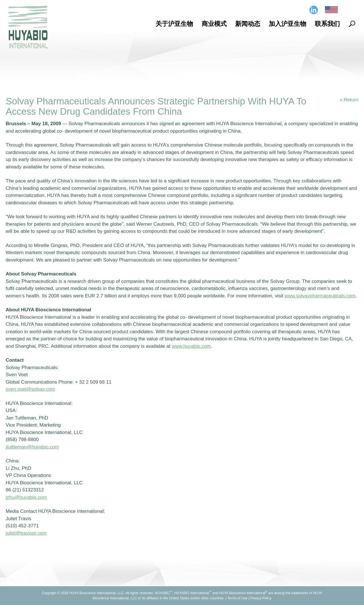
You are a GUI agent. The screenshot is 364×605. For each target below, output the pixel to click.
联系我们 (327, 24)
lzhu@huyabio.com (26, 497)
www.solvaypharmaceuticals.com (320, 296)
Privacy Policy (261, 598)
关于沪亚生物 (174, 24)
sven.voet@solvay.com (30, 389)
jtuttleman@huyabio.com (32, 447)
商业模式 (214, 24)
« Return (349, 100)
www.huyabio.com (191, 346)
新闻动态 (248, 24)
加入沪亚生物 (288, 24)
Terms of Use (237, 598)
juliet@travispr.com (26, 533)
